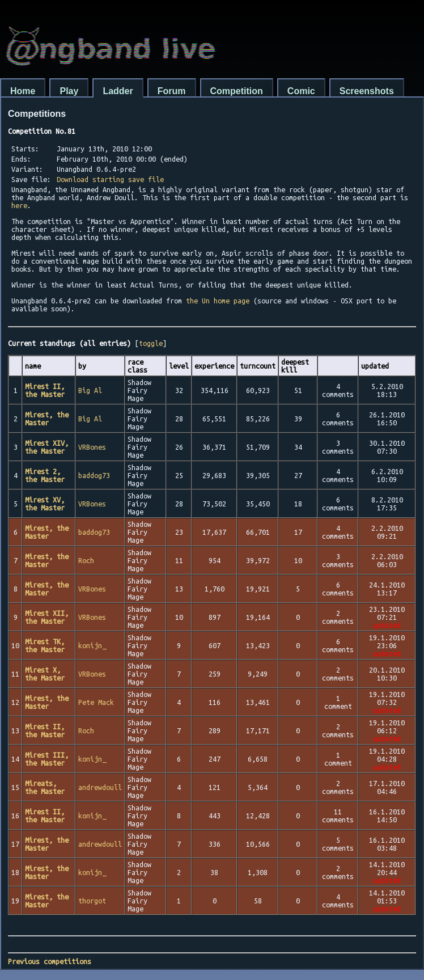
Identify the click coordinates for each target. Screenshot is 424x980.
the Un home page (218, 301)
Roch (86, 560)
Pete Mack (96, 702)
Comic (301, 91)
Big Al (90, 390)
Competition (237, 91)
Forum (172, 91)
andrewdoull (100, 787)
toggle (151, 343)
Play (69, 91)
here (19, 205)
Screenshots (367, 91)
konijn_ (92, 645)
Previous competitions (50, 961)
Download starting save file (110, 179)
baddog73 (94, 475)
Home (23, 91)
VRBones (92, 447)
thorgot (92, 901)
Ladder (118, 91)
